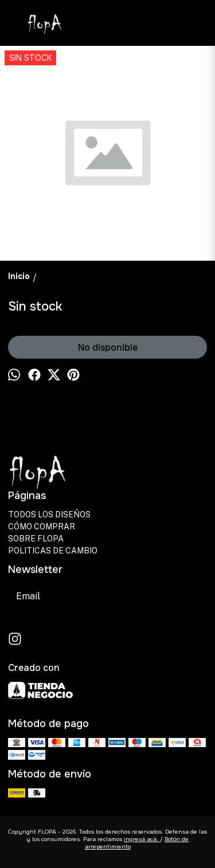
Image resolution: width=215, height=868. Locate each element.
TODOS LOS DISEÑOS (49, 514)
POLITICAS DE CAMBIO (53, 551)
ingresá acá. (142, 839)
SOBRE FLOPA (36, 539)
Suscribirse (145, 596)
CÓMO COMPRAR (42, 527)
